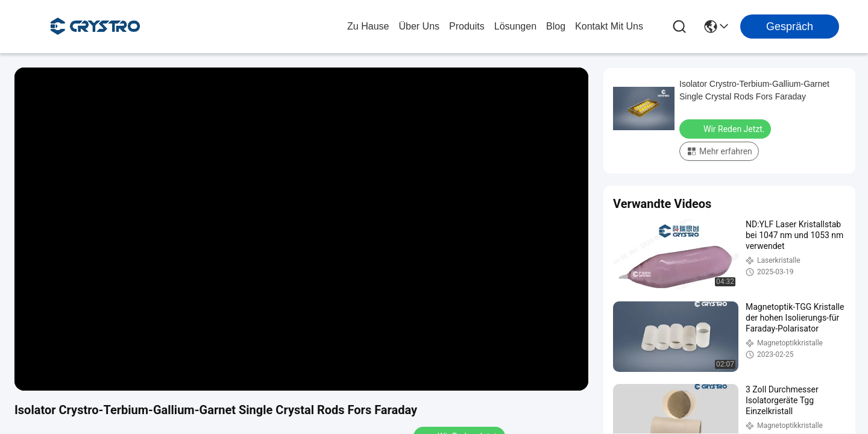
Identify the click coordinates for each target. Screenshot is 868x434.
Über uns (419, 26)
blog (556, 26)
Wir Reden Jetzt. (726, 128)
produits (467, 26)
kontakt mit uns (609, 26)
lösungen (515, 26)
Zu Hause (368, 26)
